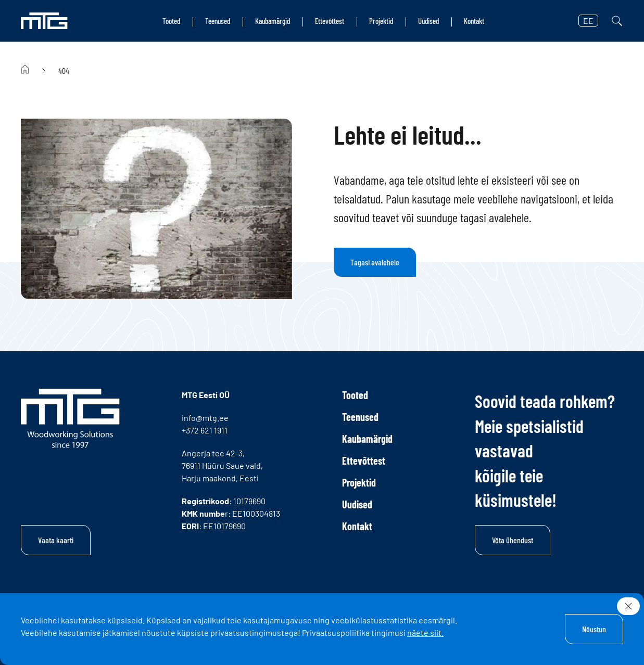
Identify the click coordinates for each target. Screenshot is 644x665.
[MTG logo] (44, 21)
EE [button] (588, 21)
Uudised (428, 21)
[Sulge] (628, 606)
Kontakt (474, 21)
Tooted (171, 21)
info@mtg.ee (205, 418)
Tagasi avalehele (375, 262)
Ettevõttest (330, 21)
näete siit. (425, 632)
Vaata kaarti (56, 540)
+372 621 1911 (205, 430)
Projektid (381, 21)
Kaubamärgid (273, 21)
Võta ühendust (513, 540)
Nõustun (594, 629)
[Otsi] (617, 21)
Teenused (218, 21)
